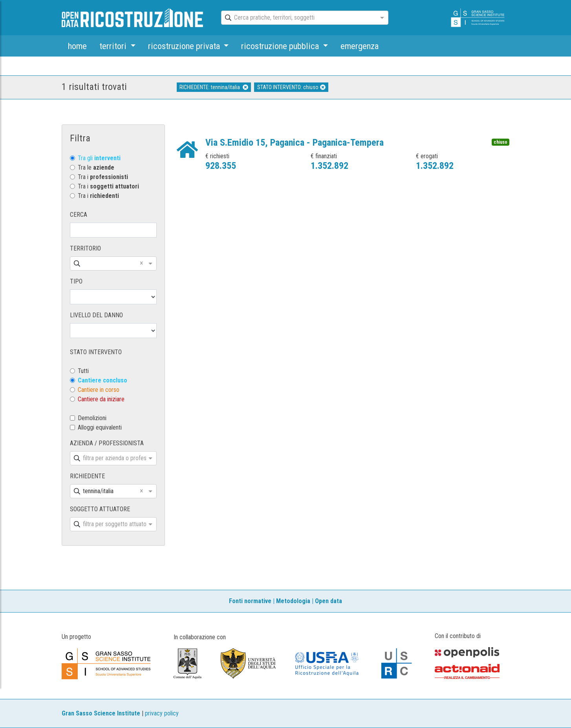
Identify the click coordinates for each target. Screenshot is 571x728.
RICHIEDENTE (87, 476)
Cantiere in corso (99, 390)
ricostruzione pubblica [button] (281, 46)
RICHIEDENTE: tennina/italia (214, 87)
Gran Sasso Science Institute (101, 713)
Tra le (96, 167)
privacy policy (162, 713)
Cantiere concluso (102, 380)
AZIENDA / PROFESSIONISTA (107, 443)
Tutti (83, 371)
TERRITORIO (85, 248)
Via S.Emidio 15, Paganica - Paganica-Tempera (295, 143)
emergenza (360, 46)
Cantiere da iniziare (101, 399)
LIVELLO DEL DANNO (96, 315)
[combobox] (298, 18)
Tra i (103, 177)
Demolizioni (92, 418)
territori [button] (114, 46)
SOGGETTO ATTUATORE (100, 509)
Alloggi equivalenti (100, 427)
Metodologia (293, 601)
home (77, 46)
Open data (329, 601)
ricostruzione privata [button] (185, 46)
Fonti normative (250, 601)
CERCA (79, 215)
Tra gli (99, 158)
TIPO (76, 281)
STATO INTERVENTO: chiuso (291, 87)
